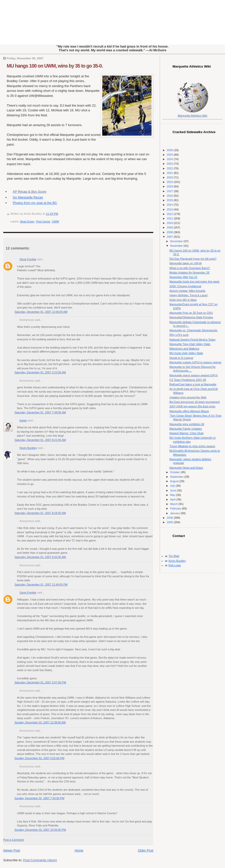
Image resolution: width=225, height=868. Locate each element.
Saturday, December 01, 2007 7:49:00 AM (40, 412)
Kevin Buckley (28, 448)
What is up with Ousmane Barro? (190, 268)
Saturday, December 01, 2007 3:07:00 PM (40, 682)
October (175, 472)
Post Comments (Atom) (40, 860)
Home (79, 850)
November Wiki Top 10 (183, 277)
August (175, 481)
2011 (170, 218)
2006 (170, 518)
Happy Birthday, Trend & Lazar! (189, 295)
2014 (170, 205)
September (177, 477)
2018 (170, 186)
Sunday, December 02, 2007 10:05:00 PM (40, 830)
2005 (170, 522)
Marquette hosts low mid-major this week (194, 281)
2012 (170, 214)
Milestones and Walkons (184, 349)
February (176, 508)
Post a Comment (13, 840)
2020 (170, 177)
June (173, 490)
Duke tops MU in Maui (183, 300)
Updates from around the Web (188, 397)
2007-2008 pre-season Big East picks (192, 406)
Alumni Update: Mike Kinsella (187, 291)
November (177, 246)
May (173, 495)
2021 (170, 173)
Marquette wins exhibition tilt (187, 424)
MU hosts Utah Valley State (186, 353)
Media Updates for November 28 (189, 272)
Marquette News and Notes (186, 468)
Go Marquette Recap (28, 197)
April (173, 499)
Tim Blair (174, 556)
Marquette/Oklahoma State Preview (191, 317)
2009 (170, 227)
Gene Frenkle (28, 259)
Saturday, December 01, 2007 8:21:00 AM (40, 440)
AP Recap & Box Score (29, 192)
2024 (170, 159)
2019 (170, 182)
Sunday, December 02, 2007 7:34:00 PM (39, 798)
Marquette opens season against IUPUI (194, 375)
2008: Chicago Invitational (185, 286)
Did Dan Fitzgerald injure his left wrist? (193, 259)
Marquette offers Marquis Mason (189, 411)
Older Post (146, 850)
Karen (23, 420)
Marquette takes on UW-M (186, 263)
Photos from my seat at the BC (35, 203)
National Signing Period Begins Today (193, 340)
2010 (170, 223)
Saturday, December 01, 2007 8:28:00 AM (40, 513)
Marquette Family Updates (186, 429)
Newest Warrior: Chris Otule (187, 433)
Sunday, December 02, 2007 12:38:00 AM (40, 722)
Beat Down (27, 221)
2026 (170, 150)
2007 (170, 237)
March (174, 504)
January (175, 513)
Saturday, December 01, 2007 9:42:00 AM (40, 557)
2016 (170, 196)
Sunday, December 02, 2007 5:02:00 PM (39, 758)
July (173, 486)
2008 (170, 232)
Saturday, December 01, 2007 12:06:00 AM (41, 312)
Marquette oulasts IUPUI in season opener (195, 362)
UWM (55, 221)
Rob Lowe (175, 565)
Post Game (43, 221)
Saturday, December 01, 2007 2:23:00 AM (40, 372)
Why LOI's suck (179, 335)
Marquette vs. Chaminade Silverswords (193, 330)
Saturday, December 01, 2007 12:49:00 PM (41, 585)
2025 (170, 155)
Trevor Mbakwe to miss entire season (192, 446)
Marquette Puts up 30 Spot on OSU (191, 313)
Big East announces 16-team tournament (195, 402)
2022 (170, 168)
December (177, 241)
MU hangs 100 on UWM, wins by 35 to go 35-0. (55, 66)
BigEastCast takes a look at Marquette (193, 384)
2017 (170, 191)
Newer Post (12, 850)
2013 (170, 209)
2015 (170, 200)
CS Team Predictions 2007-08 (188, 380)
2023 (170, 164)
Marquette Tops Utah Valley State (190, 344)
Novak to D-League (181, 358)
